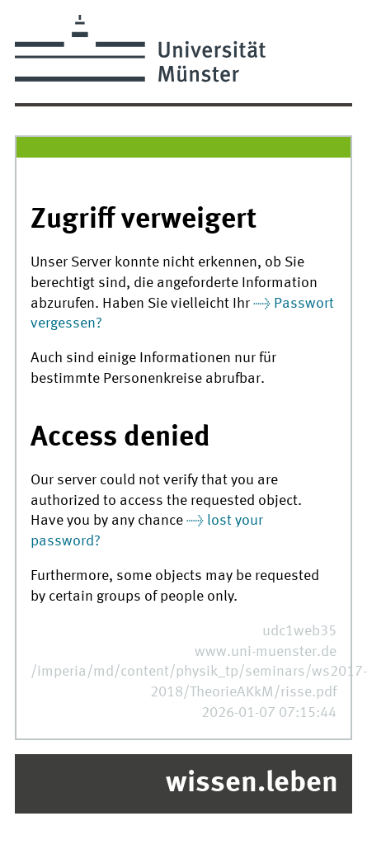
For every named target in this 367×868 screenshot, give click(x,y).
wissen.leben (252, 784)
